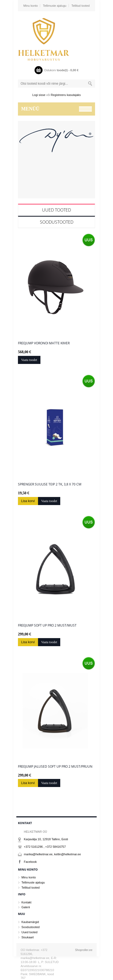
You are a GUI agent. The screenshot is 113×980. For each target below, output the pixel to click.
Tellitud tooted (81, 6)
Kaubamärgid (30, 922)
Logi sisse (39, 95)
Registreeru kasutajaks (66, 95)
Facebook (30, 862)
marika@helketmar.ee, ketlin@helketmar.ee (52, 854)
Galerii (26, 907)
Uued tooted (56, 210)
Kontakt (26, 902)
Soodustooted (57, 222)
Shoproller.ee (84, 950)
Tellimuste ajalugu (54, 6)
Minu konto (31, 6)
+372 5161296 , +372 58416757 (45, 847)
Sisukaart (28, 937)
